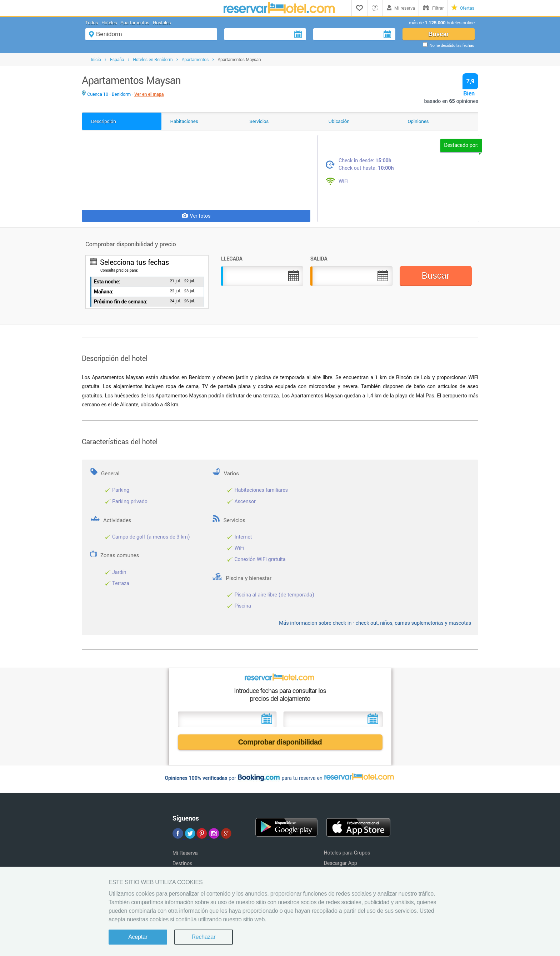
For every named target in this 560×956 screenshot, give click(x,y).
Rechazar (203, 937)
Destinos (182, 864)
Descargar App (340, 863)
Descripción (104, 121)
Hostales (162, 23)
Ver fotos (196, 216)
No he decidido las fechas (452, 46)
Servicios (259, 121)
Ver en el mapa (149, 94)
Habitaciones (184, 121)
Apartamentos (135, 23)
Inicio (96, 60)
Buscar (439, 34)
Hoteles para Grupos (347, 853)
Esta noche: (107, 282)
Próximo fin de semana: (121, 302)
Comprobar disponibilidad (280, 742)
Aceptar (138, 937)
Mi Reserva (185, 853)
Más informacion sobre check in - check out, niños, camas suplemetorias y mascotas (375, 623)
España (117, 60)
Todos (92, 23)
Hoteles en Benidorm (153, 60)
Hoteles (109, 23)
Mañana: (104, 292)
